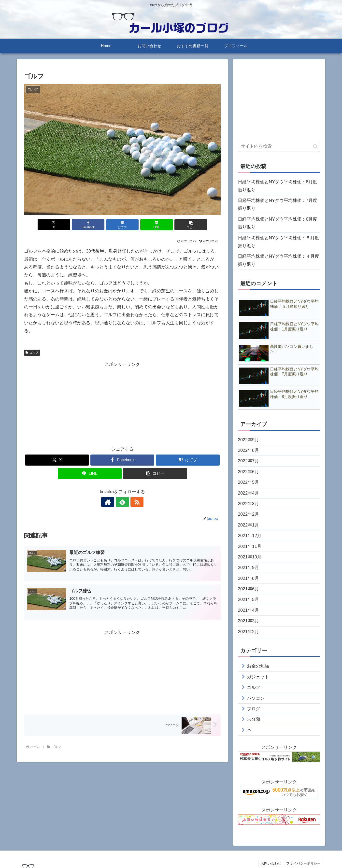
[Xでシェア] (56, 225)
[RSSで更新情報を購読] (134, 502)
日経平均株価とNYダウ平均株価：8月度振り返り (278, 186)
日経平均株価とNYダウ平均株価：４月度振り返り (278, 260)
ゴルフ (32, 353)
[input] (279, 146)
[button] (188, 225)
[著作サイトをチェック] (111, 502)
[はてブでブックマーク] (122, 225)
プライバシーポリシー (303, 863)
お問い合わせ (271, 863)
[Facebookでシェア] (89, 225)
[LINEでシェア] (155, 225)
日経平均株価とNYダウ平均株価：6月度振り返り (278, 223)
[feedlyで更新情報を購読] (122, 502)
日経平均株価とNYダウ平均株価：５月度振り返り (278, 242)
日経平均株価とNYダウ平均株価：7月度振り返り (278, 204)
